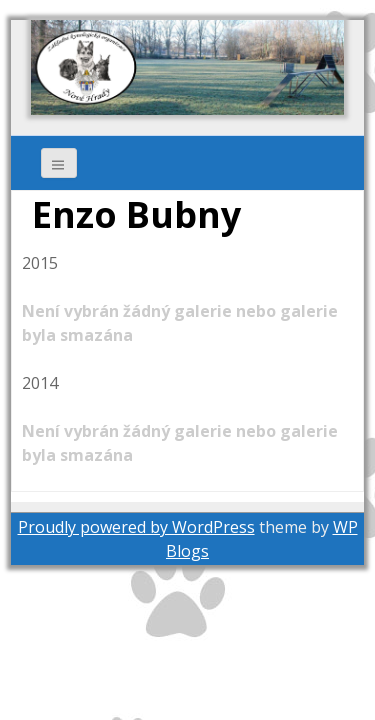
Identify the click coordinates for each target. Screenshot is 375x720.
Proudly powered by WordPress (136, 527)
